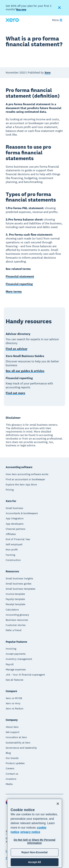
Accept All (34, 862)
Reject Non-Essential (34, 852)
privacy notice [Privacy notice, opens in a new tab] (30, 832)
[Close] (58, 804)
